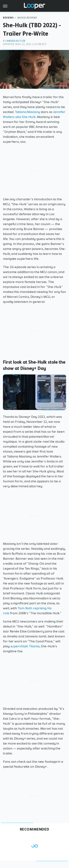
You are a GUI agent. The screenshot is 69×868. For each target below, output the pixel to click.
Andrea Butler (16, 41)
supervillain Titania (25, 646)
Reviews (8, 18)
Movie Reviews (27, 18)
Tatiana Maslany (28, 112)
